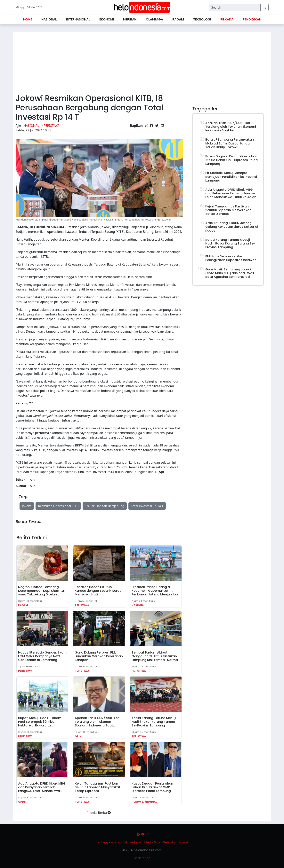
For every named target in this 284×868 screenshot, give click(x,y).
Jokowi (27, 506)
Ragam (23, 605)
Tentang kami (106, 842)
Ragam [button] (178, 19)
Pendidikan (252, 19)
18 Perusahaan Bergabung (105, 506)
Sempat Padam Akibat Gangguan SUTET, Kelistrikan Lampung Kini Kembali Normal (155, 656)
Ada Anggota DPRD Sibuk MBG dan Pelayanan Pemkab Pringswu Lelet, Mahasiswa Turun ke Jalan (231, 193)
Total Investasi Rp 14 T (147, 506)
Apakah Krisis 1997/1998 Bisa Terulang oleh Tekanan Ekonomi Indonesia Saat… (97, 722)
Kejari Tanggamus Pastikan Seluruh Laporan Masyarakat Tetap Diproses (97, 787)
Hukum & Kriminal (144, 802)
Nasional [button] (49, 19)
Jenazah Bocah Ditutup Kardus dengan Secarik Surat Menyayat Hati (98, 591)
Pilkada (227, 19)
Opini (78, 736)
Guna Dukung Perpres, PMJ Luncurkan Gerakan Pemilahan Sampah (99, 656)
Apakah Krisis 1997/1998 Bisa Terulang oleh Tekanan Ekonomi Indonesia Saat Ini (231, 127)
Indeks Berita (99, 813)
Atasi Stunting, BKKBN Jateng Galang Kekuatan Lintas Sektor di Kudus (232, 227)
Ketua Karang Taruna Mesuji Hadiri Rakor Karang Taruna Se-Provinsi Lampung (154, 722)
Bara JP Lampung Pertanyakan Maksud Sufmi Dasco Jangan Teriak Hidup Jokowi (230, 143)
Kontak (123, 842)
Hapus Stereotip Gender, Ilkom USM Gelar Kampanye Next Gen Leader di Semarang (42, 656)
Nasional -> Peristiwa (42, 126)
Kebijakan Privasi (176, 842)
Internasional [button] (78, 19)
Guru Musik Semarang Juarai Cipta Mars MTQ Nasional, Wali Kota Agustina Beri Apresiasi (230, 273)
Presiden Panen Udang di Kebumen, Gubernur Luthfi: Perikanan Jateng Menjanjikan (155, 591)
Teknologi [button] (202, 19)
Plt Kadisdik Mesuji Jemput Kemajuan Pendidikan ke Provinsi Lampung (231, 177)
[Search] (235, 7)
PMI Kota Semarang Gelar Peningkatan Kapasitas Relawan (231, 258)
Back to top (142, 858)
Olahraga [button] (154, 19)
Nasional (138, 605)
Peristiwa (82, 605)
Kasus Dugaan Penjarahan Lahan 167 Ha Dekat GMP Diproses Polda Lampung (152, 787)
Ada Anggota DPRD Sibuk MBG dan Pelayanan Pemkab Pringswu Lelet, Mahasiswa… (42, 787)
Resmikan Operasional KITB (58, 506)
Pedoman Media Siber (146, 842)
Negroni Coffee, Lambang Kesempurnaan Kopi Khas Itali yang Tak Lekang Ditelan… (42, 591)
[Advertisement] (142, 61)
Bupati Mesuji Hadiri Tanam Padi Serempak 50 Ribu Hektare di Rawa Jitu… (40, 722)
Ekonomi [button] (107, 19)
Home (28, 19)
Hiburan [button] (130, 19)
